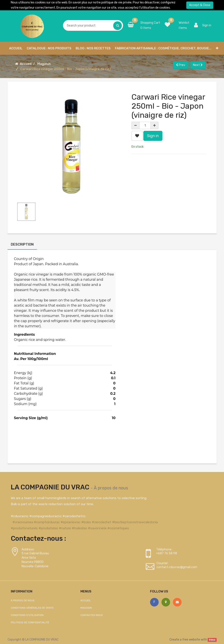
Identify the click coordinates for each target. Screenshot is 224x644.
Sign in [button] (153, 136)
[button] (217, 48)
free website (191, 640)
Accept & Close (200, 5)
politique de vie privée (116, 2)
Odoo (212, 640)
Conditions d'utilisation (27, 615)
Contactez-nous (92, 615)
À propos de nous (111, 488)
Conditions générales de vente (32, 608)
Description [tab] (22, 244)
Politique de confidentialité (30, 622)
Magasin (44, 64)
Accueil (26, 64)
